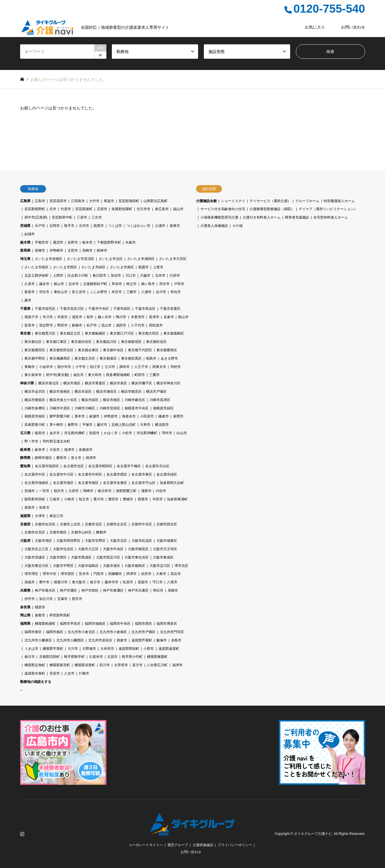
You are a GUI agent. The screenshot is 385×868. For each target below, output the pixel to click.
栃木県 (25, 242)
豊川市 (99, 499)
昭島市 (151, 358)
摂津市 (131, 574)
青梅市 (30, 367)
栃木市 (87, 242)
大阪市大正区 (88, 549)
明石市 (158, 590)
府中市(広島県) (36, 217)
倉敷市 (40, 615)
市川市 (48, 317)
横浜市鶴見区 (131, 392)
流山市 (106, 325)
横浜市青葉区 (95, 383)
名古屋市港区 (63, 483)
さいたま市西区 (65, 267)
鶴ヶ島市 (148, 284)
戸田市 (179, 284)
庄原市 (102, 209)
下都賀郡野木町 (109, 242)
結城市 (30, 234)
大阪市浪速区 (35, 557)
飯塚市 (162, 640)
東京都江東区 (56, 342)
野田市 (62, 325)
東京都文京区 (85, 358)
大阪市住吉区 (63, 549)
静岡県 (25, 458)
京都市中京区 (142, 524)
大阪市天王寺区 (165, 549)
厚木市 (80, 416)
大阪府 (25, 541)
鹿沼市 (58, 242)
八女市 (69, 673)
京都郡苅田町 (49, 657)
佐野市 (73, 242)
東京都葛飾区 (174, 333)
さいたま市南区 (122, 267)
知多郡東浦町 (177, 499)
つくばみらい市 (138, 226)
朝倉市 (122, 640)
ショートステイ (233, 201)
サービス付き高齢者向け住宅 (223, 209)
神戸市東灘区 (113, 590)
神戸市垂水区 (45, 590)
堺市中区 (49, 574)
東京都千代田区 (140, 350)
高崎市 (87, 250)
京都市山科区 (81, 532)
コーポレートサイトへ (146, 845)
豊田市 (113, 499)
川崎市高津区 (160, 400)
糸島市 (176, 640)
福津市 (177, 665)
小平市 (81, 367)
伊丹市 (30, 599)
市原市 (62, 317)
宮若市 (55, 673)
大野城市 (89, 649)
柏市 (90, 317)
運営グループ (178, 845)
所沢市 (164, 284)
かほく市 (111, 433)
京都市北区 (93, 524)
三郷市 (131, 292)
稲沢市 (59, 491)
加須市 (116, 276)
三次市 (97, 217)
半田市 (158, 499)
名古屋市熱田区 (47, 466)
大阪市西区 (58, 557)
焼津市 (91, 458)
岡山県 (25, 615)
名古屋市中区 (35, 474)
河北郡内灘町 (74, 433)
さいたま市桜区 (37, 267)
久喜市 (30, 284)
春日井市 (105, 491)
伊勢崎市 (56, 250)
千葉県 (25, 309)
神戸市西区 (90, 590)
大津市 (40, 516)
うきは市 (31, 649)
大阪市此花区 (142, 541)
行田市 (175, 276)
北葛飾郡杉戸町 (95, 284)
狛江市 (95, 367)
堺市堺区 (31, 574)
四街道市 (156, 325)
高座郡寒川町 (35, 425)
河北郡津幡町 (147, 433)
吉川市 (161, 292)
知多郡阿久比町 (172, 483)
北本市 (160, 276)
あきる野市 (169, 358)
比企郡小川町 (78, 276)
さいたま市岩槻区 (49, 259)
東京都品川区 (106, 342)
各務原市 (86, 450)
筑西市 (99, 226)
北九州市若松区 (100, 640)
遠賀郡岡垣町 (129, 649)
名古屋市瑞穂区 (37, 483)
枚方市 (95, 582)
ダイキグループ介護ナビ (313, 834)
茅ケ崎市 (56, 425)
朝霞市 (143, 267)
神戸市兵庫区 (138, 590)
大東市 (161, 574)
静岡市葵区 (43, 458)
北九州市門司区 (172, 632)
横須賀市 (162, 425)
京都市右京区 (45, 524)
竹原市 (66, 209)
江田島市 (78, 201)
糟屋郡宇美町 (53, 649)
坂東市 (175, 226)
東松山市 (61, 292)
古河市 (84, 226)
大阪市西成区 (81, 557)
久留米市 (96, 657)
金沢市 (55, 433)
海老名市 (129, 416)
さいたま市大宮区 (173, 259)
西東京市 (159, 367)
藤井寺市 (112, 582)
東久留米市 (33, 375)
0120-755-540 (324, 9)
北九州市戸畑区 (143, 632)
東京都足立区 (70, 333)
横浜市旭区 (72, 383)
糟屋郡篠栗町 (157, 657)
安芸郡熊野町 (35, 209)
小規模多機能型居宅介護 (219, 217)
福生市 (78, 375)
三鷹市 (154, 375)
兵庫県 (25, 590)
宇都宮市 (42, 242)
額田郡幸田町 (35, 499)
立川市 (110, 367)
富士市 (76, 458)
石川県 (25, 433)
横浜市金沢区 (35, 392)
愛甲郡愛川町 (60, 416)
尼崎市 (173, 590)
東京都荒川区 (45, 333)
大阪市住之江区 (37, 549)
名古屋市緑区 (167, 474)
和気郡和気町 (60, 615)
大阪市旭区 (43, 541)
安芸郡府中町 (62, 217)
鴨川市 (121, 317)
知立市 (84, 499)
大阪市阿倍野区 (68, 541)
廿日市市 (143, 209)
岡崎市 (88, 491)
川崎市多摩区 (35, 408)
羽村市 (176, 367)
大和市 (145, 425)
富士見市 (79, 292)
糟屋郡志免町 (35, 665)
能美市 (40, 433)
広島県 (25, 201)
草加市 (117, 284)
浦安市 (77, 317)
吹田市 (146, 574)
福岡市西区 (143, 624)
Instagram (22, 834)
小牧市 (69, 499)
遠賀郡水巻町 (35, 673)
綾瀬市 (94, 416)
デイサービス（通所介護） (270, 201)
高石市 (176, 574)
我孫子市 (31, 317)
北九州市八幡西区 (70, 640)
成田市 (121, 325)
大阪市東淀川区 (37, 566)
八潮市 (146, 292)
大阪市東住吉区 (137, 557)
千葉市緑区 (122, 309)
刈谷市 (161, 491)
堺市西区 (68, 574)
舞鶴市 (101, 532)
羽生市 (44, 292)
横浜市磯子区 (142, 383)
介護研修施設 (203, 845)
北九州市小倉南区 (113, 632)
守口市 (158, 582)
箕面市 (143, 582)
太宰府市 (121, 665)
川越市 (145, 276)
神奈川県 (27, 383)
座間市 (178, 416)
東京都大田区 (149, 333)
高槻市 (30, 582)
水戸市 (40, 226)
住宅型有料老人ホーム (331, 217)
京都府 (25, 524)
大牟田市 (107, 649)
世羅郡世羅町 (122, 209)
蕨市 (28, 300)
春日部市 (99, 276)
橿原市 (40, 607)
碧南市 (30, 508)
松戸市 (92, 325)
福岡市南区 (55, 632)
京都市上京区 (70, 524)
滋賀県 (25, 516)
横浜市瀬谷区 (106, 392)
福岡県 (25, 624)
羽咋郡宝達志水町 (56, 441)
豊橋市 (128, 499)
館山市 (183, 317)
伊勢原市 (111, 416)
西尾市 (143, 499)
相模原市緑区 (163, 408)
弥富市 (44, 508)
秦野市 (73, 425)
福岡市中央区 (120, 624)
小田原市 (147, 416)
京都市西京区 (167, 524)
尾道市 (109, 201)
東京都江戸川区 (122, 333)
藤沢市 (102, 425)
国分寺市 (64, 367)
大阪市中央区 (113, 549)
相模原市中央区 (137, 408)
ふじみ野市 (99, 292)
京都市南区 (58, 532)
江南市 (55, 499)
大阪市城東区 (167, 541)
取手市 (69, 226)
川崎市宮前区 (110, 408)
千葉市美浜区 (145, 309)
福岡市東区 (33, 632)
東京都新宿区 (131, 342)
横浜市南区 (112, 400)
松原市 (128, 582)
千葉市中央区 (99, 309)
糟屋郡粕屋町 (45, 624)
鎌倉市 (164, 416)
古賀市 (112, 657)
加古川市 (46, 599)
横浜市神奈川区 (168, 383)
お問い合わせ (353, 27)
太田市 (73, 250)
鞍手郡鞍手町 (74, 657)
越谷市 (44, 284)
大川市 (73, 649)
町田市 (140, 375)
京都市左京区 (117, 524)
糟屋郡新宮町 (60, 665)
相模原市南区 (35, 416)
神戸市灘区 (68, 590)
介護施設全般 (206, 201)
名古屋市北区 (74, 466)
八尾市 (172, 582)
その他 (237, 226)
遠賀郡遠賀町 (169, 649)
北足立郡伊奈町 (37, 276)
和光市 (176, 292)
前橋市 (40, 250)
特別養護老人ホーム (339, 201)
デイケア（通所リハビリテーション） (328, 209)
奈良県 (25, 607)
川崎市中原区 (60, 408)
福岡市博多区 (167, 624)
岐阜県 (25, 450)
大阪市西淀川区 (108, 557)
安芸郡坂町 (84, 209)
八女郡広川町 (157, 665)
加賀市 (94, 433)
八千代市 (138, 325)
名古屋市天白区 (157, 466)
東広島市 (162, 209)
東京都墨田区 (35, 350)
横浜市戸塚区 (156, 392)
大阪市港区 (112, 566)
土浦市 (160, 226)
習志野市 (46, 325)
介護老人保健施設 (214, 226)
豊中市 (44, 582)
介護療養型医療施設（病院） (272, 209)
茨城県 (25, 226)
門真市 (99, 574)
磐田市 (62, 458)
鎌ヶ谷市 (105, 317)
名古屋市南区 (88, 483)
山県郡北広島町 (156, 201)
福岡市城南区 (95, 624)
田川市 (105, 665)
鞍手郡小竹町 (132, 657)
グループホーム (307, 201)
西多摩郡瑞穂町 (118, 375)
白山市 (182, 433)
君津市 (154, 317)
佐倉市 (169, 317)
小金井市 (46, 367)
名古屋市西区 (117, 474)
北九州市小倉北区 (81, 632)
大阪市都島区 (135, 566)
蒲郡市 (146, 491)
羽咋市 (167, 433)
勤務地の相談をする (36, 682)
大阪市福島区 (88, 566)
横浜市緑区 (90, 400)
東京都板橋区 (95, 333)
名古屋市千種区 (129, 466)
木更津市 (138, 317)
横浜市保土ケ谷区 (63, 400)
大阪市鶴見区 (138, 549)
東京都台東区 (88, 350)
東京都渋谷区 (81, 342)
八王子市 (141, 367)
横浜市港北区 (49, 383)
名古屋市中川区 (62, 474)
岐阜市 (40, 450)
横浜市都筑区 (35, 400)
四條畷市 (115, 574)
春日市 (30, 657)
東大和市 (95, 375)
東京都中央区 (113, 350)
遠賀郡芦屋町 (142, 640)
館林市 (102, 250)
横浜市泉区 (118, 383)
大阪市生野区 (95, 541)
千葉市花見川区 (72, 309)
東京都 (25, 333)
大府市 (74, 491)
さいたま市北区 (111, 259)
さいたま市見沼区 (81, 259)
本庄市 (117, 292)
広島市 (40, 201)
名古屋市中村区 (90, 474)
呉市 (53, 209)
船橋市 (77, 325)
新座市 (30, 292)
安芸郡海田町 (129, 201)
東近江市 (56, 516)
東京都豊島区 (167, 350)
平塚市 (87, 425)
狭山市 (59, 284)
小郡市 (149, 649)
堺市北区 (181, 566)
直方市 (137, 665)
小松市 (127, 433)
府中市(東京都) (58, 375)
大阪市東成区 (163, 557)
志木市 (74, 284)
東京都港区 (108, 358)
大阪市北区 (118, 541)
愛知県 (25, 466)
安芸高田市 (58, 201)
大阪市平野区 (63, 566)
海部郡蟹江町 (126, 491)
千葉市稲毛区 (45, 309)
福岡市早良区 (70, 624)
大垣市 (55, 450)
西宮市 (77, 599)
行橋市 (84, 673)
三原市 (82, 217)
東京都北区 (33, 342)
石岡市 (55, 226)
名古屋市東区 (142, 474)
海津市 (69, 450)
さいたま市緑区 (93, 267)
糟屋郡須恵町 (85, 665)
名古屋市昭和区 (100, 466)
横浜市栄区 (83, 392)
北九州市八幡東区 (38, 640)
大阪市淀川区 (160, 566)
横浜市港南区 (60, 392)
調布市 (124, 367)
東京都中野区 (35, 358)
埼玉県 (25, 259)
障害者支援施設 (297, 217)
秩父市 (131, 284)
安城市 (30, 491)
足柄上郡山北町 (124, 425)
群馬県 (25, 250)
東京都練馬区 (60, 358)
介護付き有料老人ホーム (262, 217)
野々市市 (31, 441)
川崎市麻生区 (135, 400)
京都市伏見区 (35, 532)
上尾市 (158, 267)
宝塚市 (62, 599)
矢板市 (131, 242)
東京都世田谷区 (62, 350)
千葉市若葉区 (170, 309)
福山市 (178, 209)
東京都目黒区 (131, 358)
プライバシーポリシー (235, 845)
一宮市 (44, 491)
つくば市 (115, 226)
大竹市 (94, 201)
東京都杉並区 (156, 342)
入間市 (58, 276)
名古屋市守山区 (143, 483)
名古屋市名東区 (115, 483)
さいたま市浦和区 (141, 259)
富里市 (30, 325)
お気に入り (315, 27)
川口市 (131, 276)
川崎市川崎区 (85, 408)
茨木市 (84, 574)
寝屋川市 (61, 582)
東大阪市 (79, 582)
